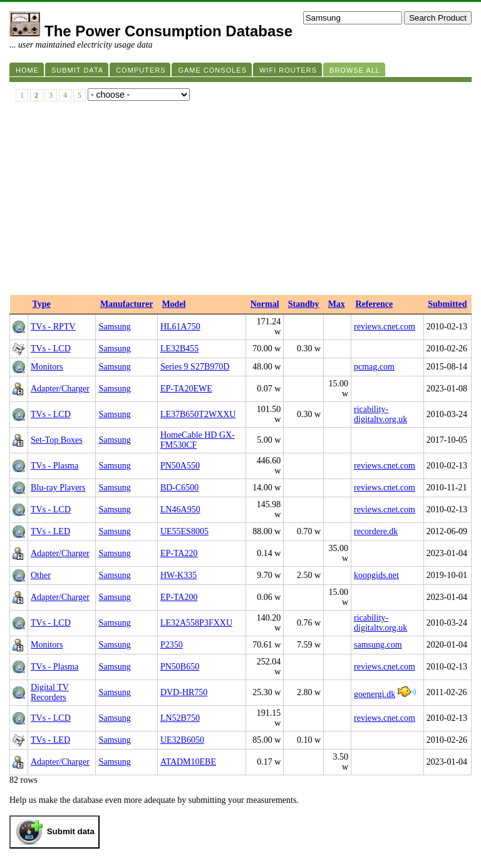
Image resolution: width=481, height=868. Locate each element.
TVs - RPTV (53, 327)
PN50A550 (180, 466)
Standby (304, 304)
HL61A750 (180, 327)
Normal (265, 304)
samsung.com (378, 645)
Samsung (114, 327)
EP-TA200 (179, 597)
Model (173, 304)
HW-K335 (178, 575)
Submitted (447, 304)
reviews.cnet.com (385, 327)
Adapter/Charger (60, 389)
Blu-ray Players (58, 488)
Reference (375, 304)
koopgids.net (376, 575)
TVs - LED (50, 531)
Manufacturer (127, 304)
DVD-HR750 (184, 692)
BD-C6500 (179, 488)
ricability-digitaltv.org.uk (380, 414)
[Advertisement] (240, 201)
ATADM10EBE (188, 762)
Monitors (47, 367)
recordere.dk (376, 531)
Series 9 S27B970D (195, 367)
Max (337, 304)
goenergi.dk (375, 694)
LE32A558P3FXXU (196, 623)
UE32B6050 (182, 740)
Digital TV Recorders (50, 692)
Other (41, 575)
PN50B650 (180, 667)
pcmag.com (374, 367)
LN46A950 (180, 509)
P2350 (172, 645)
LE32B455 (179, 349)
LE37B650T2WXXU (198, 414)
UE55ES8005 (184, 531)
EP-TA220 (179, 553)
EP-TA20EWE (186, 389)
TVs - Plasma (54, 466)
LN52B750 (180, 718)
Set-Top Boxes (57, 440)
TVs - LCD (51, 349)
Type (42, 304)
